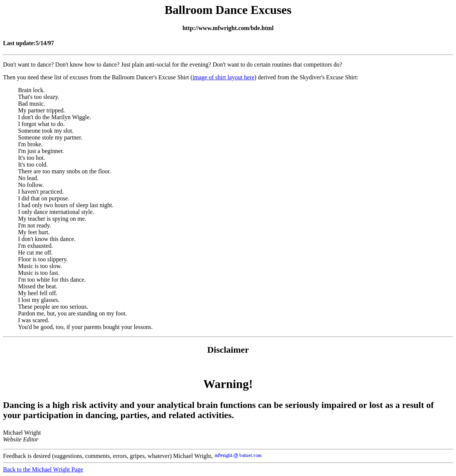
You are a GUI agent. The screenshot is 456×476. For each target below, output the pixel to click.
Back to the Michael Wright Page (43, 469)
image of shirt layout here (223, 77)
